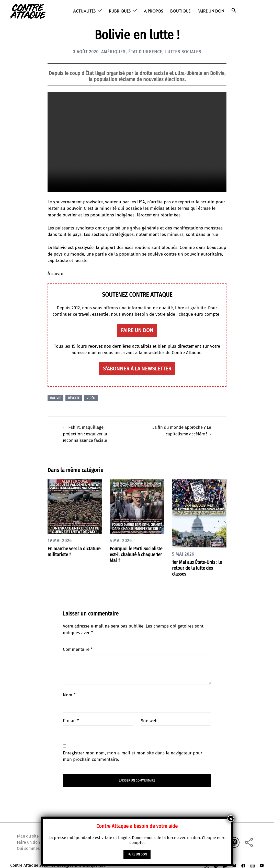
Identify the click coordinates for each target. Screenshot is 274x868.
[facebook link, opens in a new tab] (243, 864)
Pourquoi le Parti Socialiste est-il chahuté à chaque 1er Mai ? (135, 554)
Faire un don (211, 11)
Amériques (111, 52)
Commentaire (78, 649)
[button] (234, 10)
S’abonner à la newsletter (137, 368)
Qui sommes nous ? (35, 847)
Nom (69, 694)
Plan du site (28, 835)
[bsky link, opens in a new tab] (234, 864)
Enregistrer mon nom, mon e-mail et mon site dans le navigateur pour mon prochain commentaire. (133, 756)
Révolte (74, 398)
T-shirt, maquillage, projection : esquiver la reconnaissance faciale (86, 433)
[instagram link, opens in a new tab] (253, 864)
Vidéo (91, 398)
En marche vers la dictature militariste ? (70, 551)
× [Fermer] (231, 819)
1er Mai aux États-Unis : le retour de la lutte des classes (199, 567)
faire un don (137, 330)
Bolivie (55, 398)
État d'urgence (146, 52)
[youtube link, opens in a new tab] (262, 864)
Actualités (84, 11)
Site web (149, 720)
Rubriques (120, 11)
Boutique (180, 11)
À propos (153, 11)
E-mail (71, 720)
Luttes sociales (187, 52)
